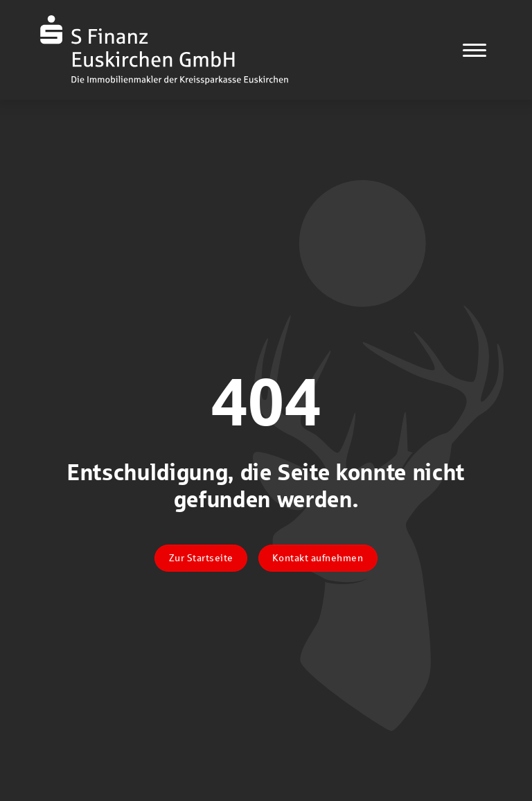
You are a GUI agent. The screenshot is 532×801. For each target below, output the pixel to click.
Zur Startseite (201, 558)
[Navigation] (475, 50)
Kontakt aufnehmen (318, 558)
